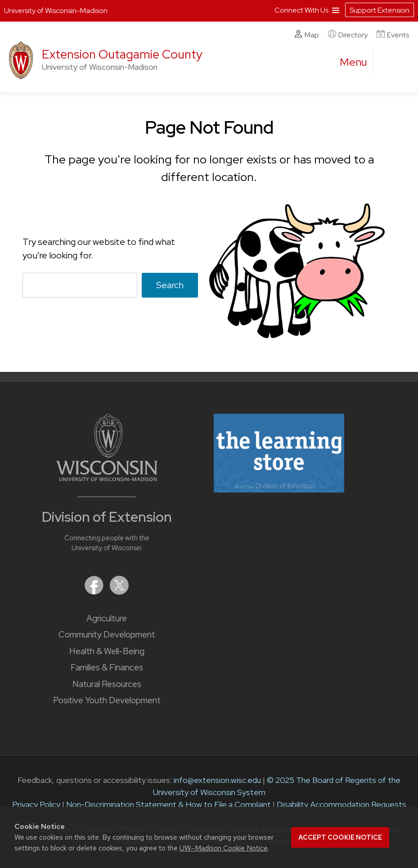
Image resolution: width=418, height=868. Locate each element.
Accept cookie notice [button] (340, 837)
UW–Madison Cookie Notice (224, 848)
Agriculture (107, 618)
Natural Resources (107, 684)
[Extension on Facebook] (95, 592)
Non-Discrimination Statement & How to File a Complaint (169, 804)
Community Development (107, 635)
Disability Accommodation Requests (342, 804)
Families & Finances (107, 667)
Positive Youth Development (107, 700)
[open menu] (354, 62)
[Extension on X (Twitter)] (119, 592)
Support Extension (380, 10)
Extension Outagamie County (122, 54)
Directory (348, 35)
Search (170, 285)
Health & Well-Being (107, 651)
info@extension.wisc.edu (217, 780)
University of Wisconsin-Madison (56, 11)
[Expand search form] (389, 63)
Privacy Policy (36, 804)
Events (393, 35)
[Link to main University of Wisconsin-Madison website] (107, 478)
